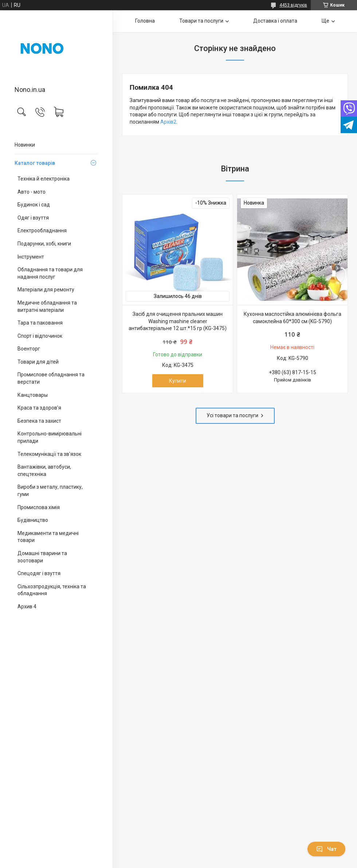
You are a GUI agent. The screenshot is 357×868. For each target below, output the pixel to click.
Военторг (29, 349)
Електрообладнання (42, 230)
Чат (326, 849)
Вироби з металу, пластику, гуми (50, 491)
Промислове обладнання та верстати (51, 378)
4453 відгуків (293, 5)
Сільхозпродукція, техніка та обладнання (52, 590)
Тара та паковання (40, 323)
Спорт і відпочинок (40, 336)
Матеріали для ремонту (46, 290)
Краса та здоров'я (39, 408)
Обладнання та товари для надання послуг (50, 273)
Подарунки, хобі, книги (44, 244)
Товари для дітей (38, 362)
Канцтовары (33, 395)
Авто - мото (32, 192)
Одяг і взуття (33, 218)
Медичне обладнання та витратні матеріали (47, 306)
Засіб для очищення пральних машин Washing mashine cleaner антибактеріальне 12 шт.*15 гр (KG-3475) (178, 321)
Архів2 (168, 122)
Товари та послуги (201, 21)
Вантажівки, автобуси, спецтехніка (44, 470)
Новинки (25, 145)
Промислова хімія (39, 507)
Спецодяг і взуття (39, 573)
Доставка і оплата (275, 21)
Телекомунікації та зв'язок (49, 454)
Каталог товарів (35, 163)
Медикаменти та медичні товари (48, 537)
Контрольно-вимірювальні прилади (50, 437)
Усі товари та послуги (232, 415)
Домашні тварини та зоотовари (42, 557)
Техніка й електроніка (44, 179)
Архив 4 (27, 607)
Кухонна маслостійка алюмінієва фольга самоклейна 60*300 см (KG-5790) (293, 318)
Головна (145, 21)
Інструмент (31, 257)
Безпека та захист (39, 421)
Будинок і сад (34, 205)
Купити (178, 381)
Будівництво (33, 520)
